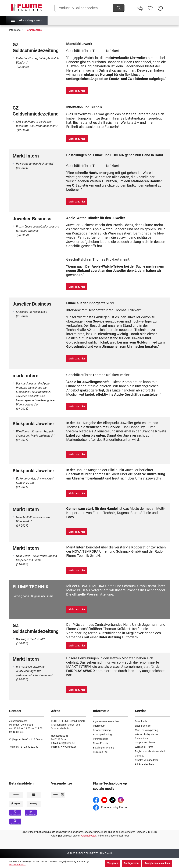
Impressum (99, 726)
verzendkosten (89, 836)
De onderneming (102, 730)
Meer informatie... (17, 865)
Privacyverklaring (102, 734)
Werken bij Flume (144, 747)
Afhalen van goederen (147, 760)
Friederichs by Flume (110, 807)
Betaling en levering (103, 748)
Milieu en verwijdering (146, 730)
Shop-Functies (143, 726)
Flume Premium (101, 743)
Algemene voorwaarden (106, 721)
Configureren (131, 863)
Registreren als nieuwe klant (150, 751)
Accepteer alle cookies (157, 863)
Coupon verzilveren (145, 743)
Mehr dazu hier (77, 91)
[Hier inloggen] (160, 8)
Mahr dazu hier (77, 570)
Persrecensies (101, 739)
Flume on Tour (101, 752)
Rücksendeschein (144, 764)
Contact (139, 756)
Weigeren (113, 863)
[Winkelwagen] (168, 5)
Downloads (141, 721)
